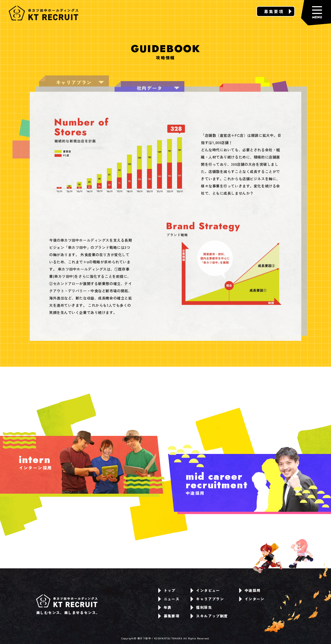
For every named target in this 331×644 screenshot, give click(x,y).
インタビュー (205, 590)
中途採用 (250, 590)
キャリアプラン (207, 599)
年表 (165, 607)
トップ (167, 590)
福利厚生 (201, 607)
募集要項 (278, 11)
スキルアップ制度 (209, 616)
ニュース (169, 599)
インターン (252, 599)
